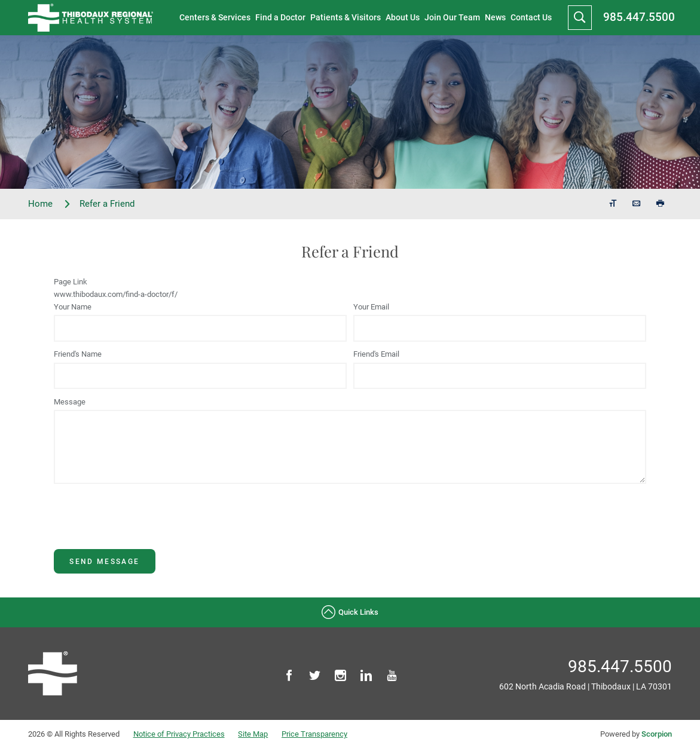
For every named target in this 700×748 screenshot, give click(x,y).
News (495, 17)
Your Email (371, 307)
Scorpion (657, 734)
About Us (403, 17)
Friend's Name (78, 354)
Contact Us (531, 17)
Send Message (104, 562)
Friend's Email (376, 354)
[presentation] (145, 526)
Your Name (73, 307)
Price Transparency (314, 734)
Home (50, 204)
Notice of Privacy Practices (179, 734)
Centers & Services (215, 17)
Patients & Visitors (346, 17)
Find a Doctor (280, 17)
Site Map (253, 734)
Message (70, 402)
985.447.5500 (639, 17)
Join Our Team (452, 17)
